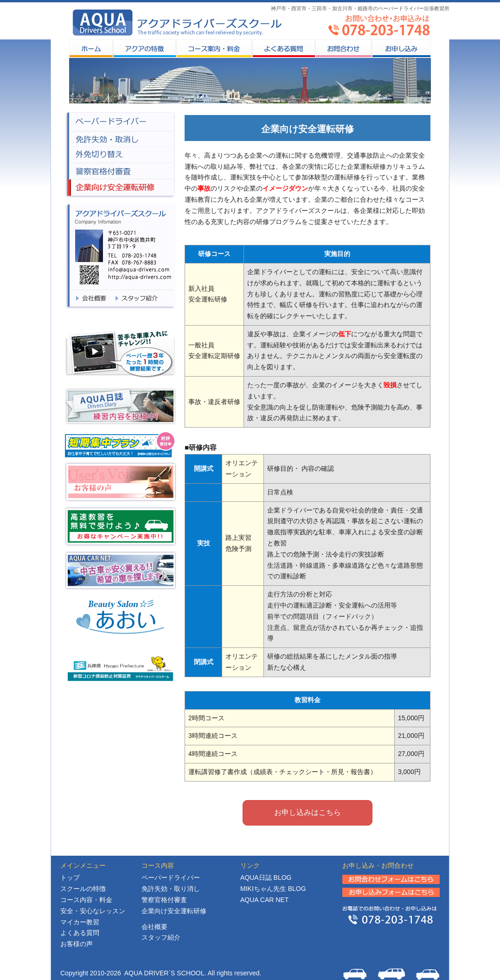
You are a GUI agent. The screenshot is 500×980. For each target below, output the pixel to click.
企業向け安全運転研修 (174, 911)
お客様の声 (77, 944)
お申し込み (401, 49)
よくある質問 (283, 49)
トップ (70, 878)
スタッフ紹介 (161, 937)
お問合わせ (343, 49)
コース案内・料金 (214, 49)
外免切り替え (120, 155)
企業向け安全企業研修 (120, 189)
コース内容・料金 (86, 900)
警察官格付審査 (120, 171)
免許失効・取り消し (171, 889)
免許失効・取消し (120, 139)
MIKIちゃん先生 (273, 889)
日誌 (266, 878)
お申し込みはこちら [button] (308, 812)
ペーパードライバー (120, 122)
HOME (91, 49)
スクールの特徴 (144, 49)
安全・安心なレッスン (93, 911)
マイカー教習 (80, 922)
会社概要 (154, 927)
